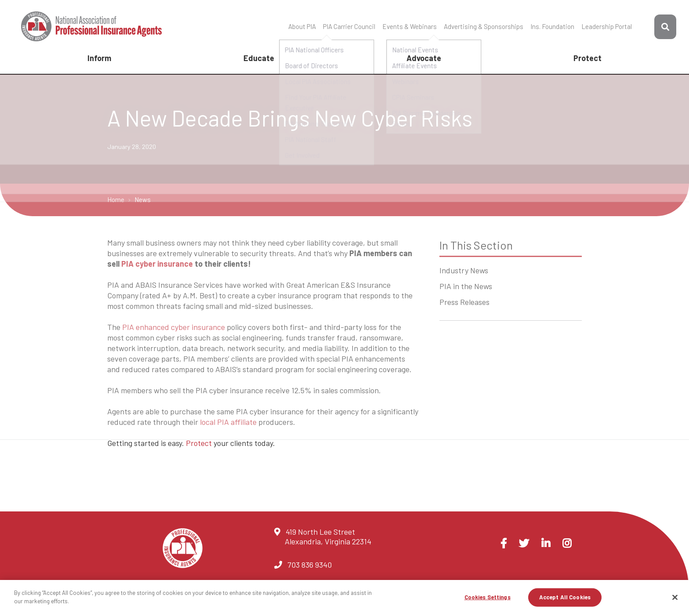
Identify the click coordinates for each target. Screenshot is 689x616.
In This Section (476, 245)
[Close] (675, 597)
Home (116, 199)
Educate (259, 58)
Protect (587, 58)
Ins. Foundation (552, 26)
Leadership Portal (607, 26)
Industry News (464, 270)
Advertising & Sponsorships (484, 26)
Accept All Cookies (565, 597)
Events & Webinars (410, 26)
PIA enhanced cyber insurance (174, 327)
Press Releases (464, 302)
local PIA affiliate (228, 422)
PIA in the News (466, 286)
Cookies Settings (488, 597)
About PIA (302, 26)
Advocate (424, 58)
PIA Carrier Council (349, 26)
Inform (99, 58)
